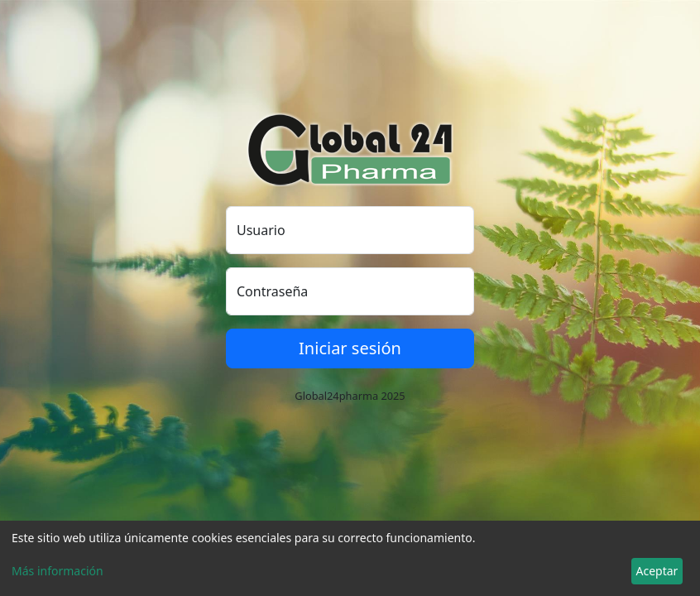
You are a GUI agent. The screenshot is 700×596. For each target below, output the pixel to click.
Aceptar (657, 571)
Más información (58, 571)
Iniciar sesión (350, 348)
